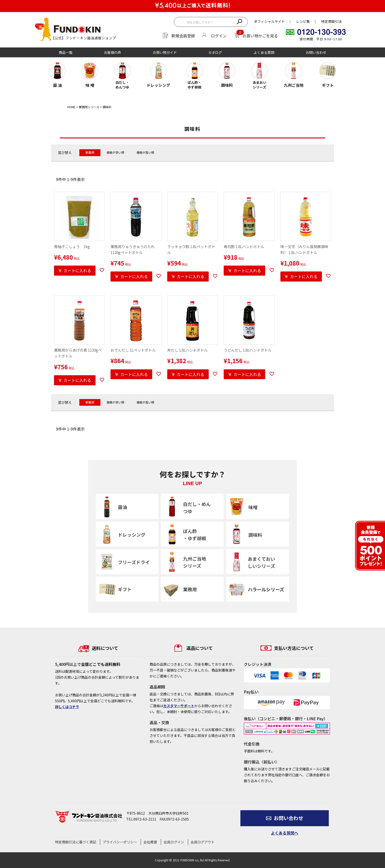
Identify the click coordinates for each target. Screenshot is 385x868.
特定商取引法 (331, 21)
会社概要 (150, 842)
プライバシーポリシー (120, 842)
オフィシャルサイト (269, 21)
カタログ (215, 52)
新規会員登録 (183, 36)
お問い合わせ (316, 52)
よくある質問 (264, 52)
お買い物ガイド (165, 52)
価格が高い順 (145, 152)
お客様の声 (112, 52)
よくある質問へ (285, 833)
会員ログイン (174, 842)
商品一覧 (66, 52)
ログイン (219, 36)
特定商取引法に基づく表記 (76, 842)
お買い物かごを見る (260, 36)
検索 (239, 21)
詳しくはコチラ (67, 707)
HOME (71, 107)
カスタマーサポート (179, 706)
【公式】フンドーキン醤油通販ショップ (84, 38)
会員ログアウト (203, 842)
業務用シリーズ (89, 107)
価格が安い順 (115, 152)
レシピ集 (303, 21)
